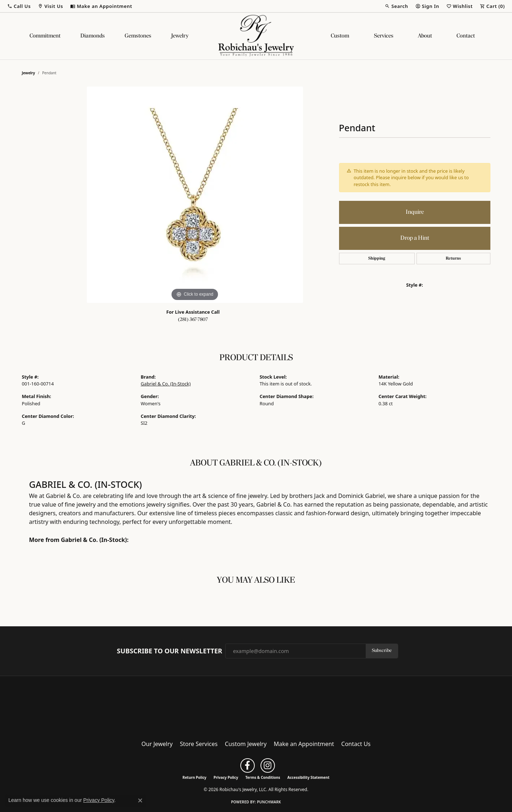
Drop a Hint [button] (415, 238)
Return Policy (195, 777)
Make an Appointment (304, 744)
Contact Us (356, 744)
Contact (466, 36)
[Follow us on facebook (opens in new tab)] (248, 765)
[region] (195, 195)
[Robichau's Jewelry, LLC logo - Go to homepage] (256, 36)
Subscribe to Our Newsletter (169, 651)
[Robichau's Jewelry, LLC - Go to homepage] (256, 706)
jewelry (29, 73)
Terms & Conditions (263, 777)
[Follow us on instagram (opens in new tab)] (268, 765)
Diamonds (93, 36)
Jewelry (180, 36)
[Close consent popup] (140, 800)
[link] (101, 6)
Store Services (199, 744)
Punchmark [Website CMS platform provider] (269, 802)
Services (384, 36)
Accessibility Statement (309, 777)
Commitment (45, 36)
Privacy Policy (226, 777)
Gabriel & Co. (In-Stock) (166, 384)
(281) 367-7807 (193, 320)
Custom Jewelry (246, 744)
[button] (19, 6)
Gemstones (138, 36)
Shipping (377, 259)
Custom (340, 36)
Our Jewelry (157, 744)
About (425, 36)
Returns (453, 259)
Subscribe (382, 651)
